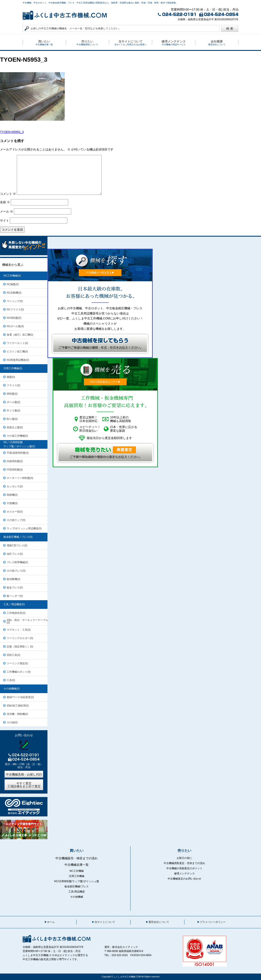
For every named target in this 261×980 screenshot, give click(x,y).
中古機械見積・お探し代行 (24, 774)
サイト (5, 220)
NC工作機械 (76, 871)
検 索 (230, 28)
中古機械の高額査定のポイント (184, 868)
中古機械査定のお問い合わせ (184, 879)
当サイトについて (105, 922)
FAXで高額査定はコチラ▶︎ (105, 382)
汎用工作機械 (77, 876)
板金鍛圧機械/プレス (76, 886)
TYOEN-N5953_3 (12, 132)
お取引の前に (184, 858)
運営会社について (159, 922)
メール (6, 211)
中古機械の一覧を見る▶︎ (100, 273)
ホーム (51, 922)
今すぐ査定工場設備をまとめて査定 (24, 785)
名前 (5, 202)
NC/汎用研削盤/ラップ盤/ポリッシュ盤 (76, 881)
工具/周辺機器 (76, 892)
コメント (8, 194)
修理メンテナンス (184, 874)
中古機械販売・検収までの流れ (77, 858)
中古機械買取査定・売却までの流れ (184, 863)
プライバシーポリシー (213, 922)
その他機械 (77, 897)
